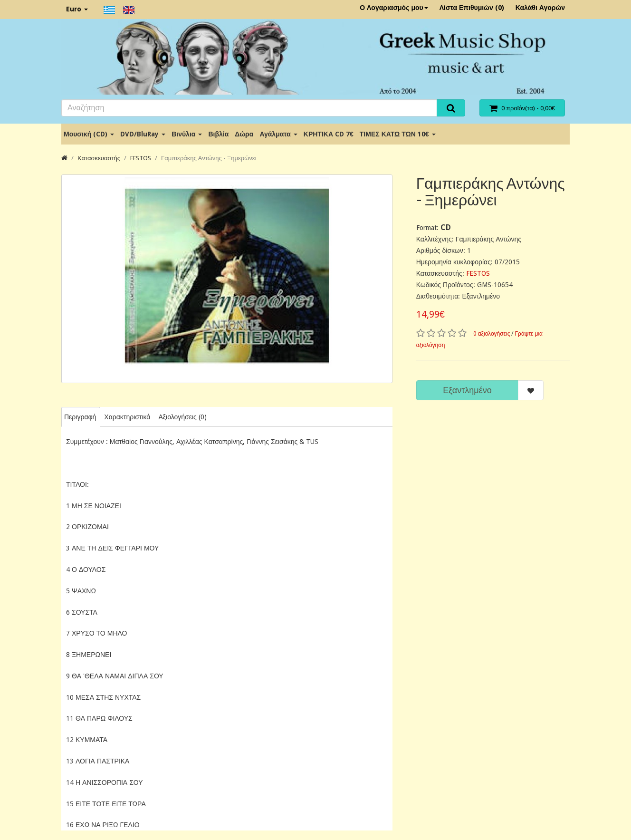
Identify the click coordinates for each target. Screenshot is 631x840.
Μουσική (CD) (89, 134)
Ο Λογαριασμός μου (394, 8)
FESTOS (141, 158)
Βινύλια (187, 134)
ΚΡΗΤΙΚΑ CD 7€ (329, 134)
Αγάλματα (278, 134)
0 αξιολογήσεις (492, 334)
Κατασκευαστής (99, 158)
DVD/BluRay (143, 134)
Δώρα (244, 134)
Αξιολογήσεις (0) (182, 417)
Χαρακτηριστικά (127, 417)
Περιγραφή (80, 417)
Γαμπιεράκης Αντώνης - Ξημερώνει (209, 158)
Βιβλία (218, 134)
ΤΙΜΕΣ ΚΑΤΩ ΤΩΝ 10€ (398, 134)
